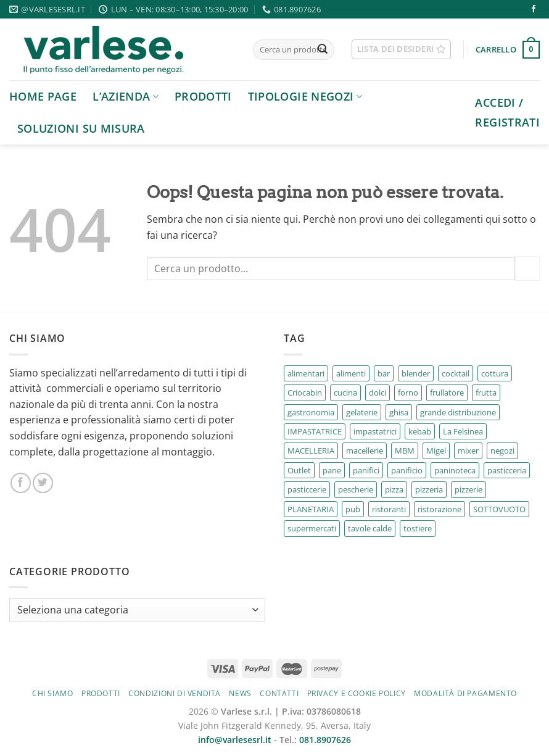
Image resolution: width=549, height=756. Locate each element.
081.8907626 (325, 740)
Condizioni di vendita (175, 693)
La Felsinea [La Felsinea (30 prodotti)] (463, 431)
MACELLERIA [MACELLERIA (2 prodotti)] (311, 451)
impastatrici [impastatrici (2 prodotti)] (375, 431)
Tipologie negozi (305, 96)
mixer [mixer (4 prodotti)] (468, 451)
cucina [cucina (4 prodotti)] (345, 393)
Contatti (279, 693)
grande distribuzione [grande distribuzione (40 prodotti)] (458, 412)
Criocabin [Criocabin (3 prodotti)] (305, 393)
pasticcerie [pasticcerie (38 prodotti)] (307, 489)
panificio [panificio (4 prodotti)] (407, 470)
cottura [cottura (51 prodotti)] (495, 373)
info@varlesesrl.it (235, 740)
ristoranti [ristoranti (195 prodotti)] (389, 509)
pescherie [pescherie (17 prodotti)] (356, 489)
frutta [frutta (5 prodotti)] (486, 393)
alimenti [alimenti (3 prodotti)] (351, 373)
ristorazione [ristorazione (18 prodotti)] (440, 509)
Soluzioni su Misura (81, 128)
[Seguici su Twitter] (43, 483)
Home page (43, 96)
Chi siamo (53, 693)
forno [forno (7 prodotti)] (408, 393)
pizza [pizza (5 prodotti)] (394, 489)
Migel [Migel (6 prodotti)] (436, 451)
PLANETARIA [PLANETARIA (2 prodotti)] (311, 509)
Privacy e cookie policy (357, 693)
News (240, 693)
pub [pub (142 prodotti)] (353, 509)
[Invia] (323, 50)
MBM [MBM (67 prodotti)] (405, 451)
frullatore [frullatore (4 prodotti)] (447, 393)
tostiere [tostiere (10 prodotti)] (418, 528)
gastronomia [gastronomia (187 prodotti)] (311, 412)
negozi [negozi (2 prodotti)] (502, 451)
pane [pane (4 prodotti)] (332, 470)
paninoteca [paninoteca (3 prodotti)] (455, 470)
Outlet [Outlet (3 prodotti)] (299, 470)
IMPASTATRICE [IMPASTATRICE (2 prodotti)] (315, 431)
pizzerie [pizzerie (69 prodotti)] (469, 489)
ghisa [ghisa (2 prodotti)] (399, 412)
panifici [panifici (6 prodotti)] (366, 470)
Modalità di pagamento (465, 693)
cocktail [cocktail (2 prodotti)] (456, 373)
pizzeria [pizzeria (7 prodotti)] (429, 489)
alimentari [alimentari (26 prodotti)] (306, 373)
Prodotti (203, 96)
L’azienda (126, 96)
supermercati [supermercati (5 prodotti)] (312, 528)
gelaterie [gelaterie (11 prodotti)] (362, 412)
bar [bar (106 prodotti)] (384, 373)
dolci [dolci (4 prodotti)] (378, 393)
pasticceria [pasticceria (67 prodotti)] (507, 470)
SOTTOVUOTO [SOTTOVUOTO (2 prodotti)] (499, 509)
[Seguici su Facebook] (534, 9)
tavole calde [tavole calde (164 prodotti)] (370, 528)
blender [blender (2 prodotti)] (416, 373)
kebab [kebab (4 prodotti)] (420, 431)
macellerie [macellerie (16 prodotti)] (365, 451)
